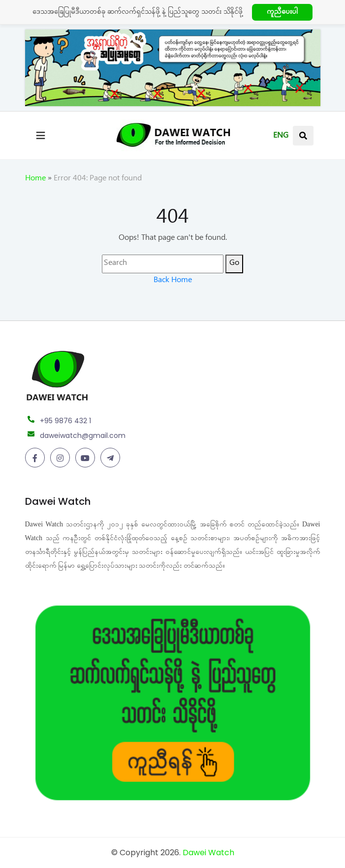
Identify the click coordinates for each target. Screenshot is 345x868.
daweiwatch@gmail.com (83, 435)
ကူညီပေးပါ (282, 13)
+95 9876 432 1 (65, 421)
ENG (281, 137)
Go (234, 264)
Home (35, 179)
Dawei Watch (208, 853)
